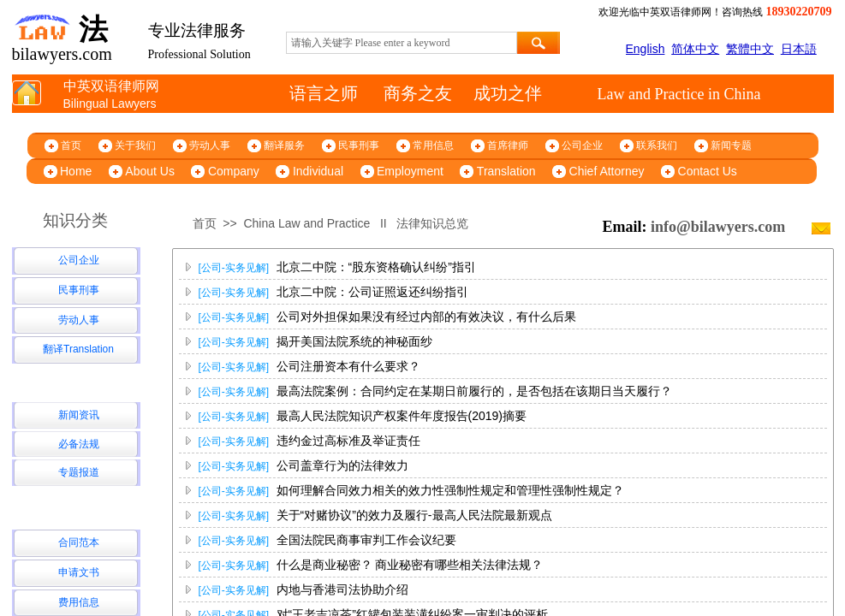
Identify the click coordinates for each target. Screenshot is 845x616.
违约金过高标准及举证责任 (348, 441)
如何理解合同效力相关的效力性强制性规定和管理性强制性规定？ (450, 490)
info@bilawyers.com (718, 227)
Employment (410, 171)
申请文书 (79, 572)
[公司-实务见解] (234, 268)
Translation (506, 171)
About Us (150, 171)
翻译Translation (78, 349)
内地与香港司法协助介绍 (342, 589)
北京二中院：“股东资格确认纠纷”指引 (376, 267)
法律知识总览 (432, 223)
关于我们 (135, 145)
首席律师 (508, 145)
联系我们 (657, 145)
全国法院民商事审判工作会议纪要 (366, 540)
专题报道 (79, 472)
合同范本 (79, 542)
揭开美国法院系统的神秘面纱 (354, 341)
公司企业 (582, 145)
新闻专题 (731, 145)
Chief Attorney (607, 171)
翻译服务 (284, 145)
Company (234, 171)
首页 (71, 145)
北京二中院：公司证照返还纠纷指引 (372, 292)
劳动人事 (210, 145)
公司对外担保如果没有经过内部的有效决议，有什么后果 (426, 317)
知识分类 (75, 220)
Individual (318, 171)
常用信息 (433, 145)
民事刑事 (359, 145)
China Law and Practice (306, 223)
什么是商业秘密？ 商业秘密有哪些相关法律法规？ (410, 565)
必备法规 (79, 444)
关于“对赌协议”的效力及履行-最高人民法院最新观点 (414, 515)
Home (76, 171)
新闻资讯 (79, 415)
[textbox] (402, 43)
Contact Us (708, 171)
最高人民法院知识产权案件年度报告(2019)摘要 (402, 416)
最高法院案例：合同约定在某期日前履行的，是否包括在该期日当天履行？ (474, 391)
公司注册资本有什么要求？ (348, 366)
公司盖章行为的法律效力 (342, 465)
